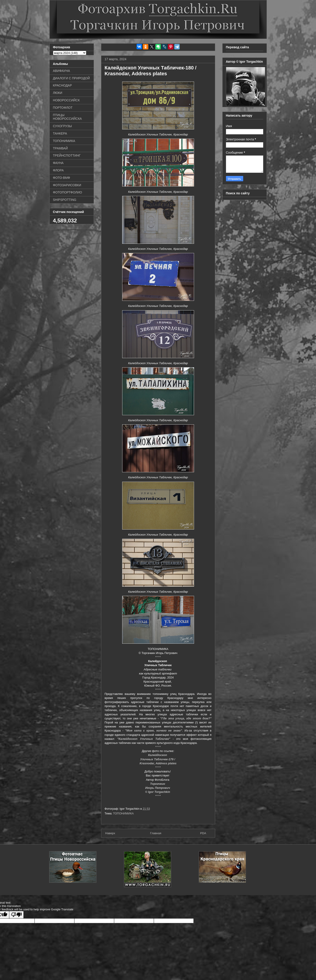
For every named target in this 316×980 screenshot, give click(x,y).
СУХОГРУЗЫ (62, 126)
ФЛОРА (58, 170)
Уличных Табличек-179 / (158, 759)
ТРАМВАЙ (60, 148)
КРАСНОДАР (63, 85)
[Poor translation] (16, 915)
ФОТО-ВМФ (62, 178)
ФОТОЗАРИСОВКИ (67, 185)
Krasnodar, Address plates (158, 763)
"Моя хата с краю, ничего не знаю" (154, 731)
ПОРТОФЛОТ (63, 108)
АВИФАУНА (62, 71)
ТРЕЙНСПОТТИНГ (67, 155)
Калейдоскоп (158, 755)
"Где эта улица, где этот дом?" (186, 718)
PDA (203, 833)
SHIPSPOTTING (65, 200)
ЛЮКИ (58, 93)
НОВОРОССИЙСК (66, 100)
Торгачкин (158, 784)
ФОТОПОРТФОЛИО (68, 192)
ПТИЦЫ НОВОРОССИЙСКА (67, 117)
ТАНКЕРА (60, 133)
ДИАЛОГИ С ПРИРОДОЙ (71, 78)
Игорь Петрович (158, 788)
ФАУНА (58, 163)
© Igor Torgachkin (158, 792)
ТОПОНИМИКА (123, 813)
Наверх (110, 833)
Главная (156, 833)
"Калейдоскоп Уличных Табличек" (144, 739)
